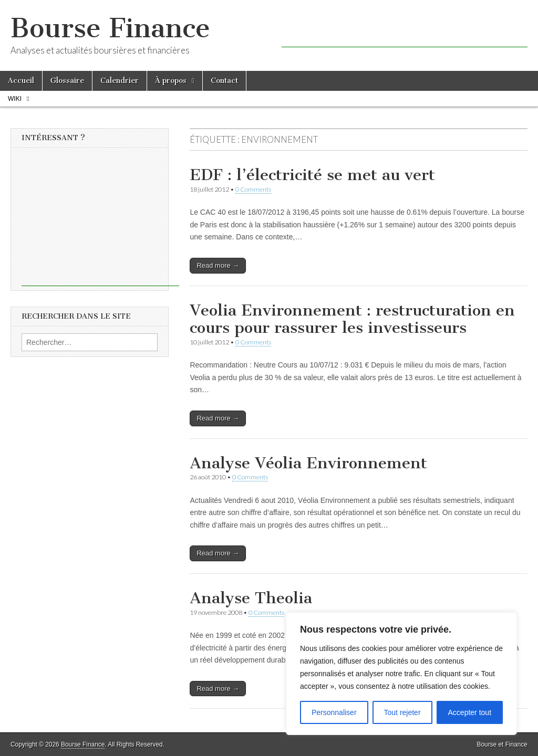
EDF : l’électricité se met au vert (312, 175)
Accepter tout (470, 712)
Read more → (218, 265)
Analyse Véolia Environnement (308, 463)
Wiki (15, 99)
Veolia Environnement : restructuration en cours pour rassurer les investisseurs (352, 319)
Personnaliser (334, 712)
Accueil (21, 81)
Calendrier (120, 81)
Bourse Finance (110, 28)
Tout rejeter (402, 712)
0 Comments (253, 189)
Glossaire (67, 81)
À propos (171, 81)
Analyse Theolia (251, 598)
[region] (401, 674)
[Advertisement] (405, 31)
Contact (224, 81)
